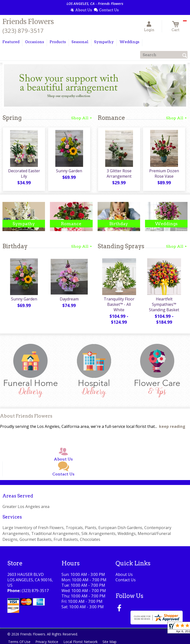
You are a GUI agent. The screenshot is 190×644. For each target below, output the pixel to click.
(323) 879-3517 (23, 31)
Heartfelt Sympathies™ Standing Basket (164, 305)
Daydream (69, 300)
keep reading (172, 427)
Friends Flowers (28, 22)
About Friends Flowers (26, 416)
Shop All (82, 118)
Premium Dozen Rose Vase (164, 174)
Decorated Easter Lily (24, 174)
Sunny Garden (69, 172)
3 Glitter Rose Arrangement (119, 174)
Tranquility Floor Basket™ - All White (119, 305)
